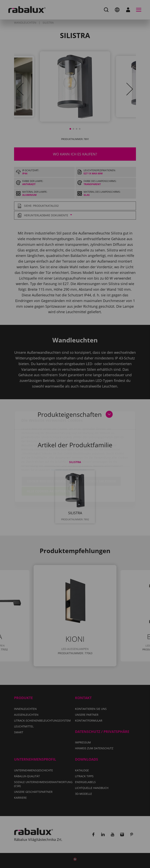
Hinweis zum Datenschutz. (69, 447)
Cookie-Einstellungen (46, 459)
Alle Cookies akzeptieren (48, 469)
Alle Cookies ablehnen (96, 459)
